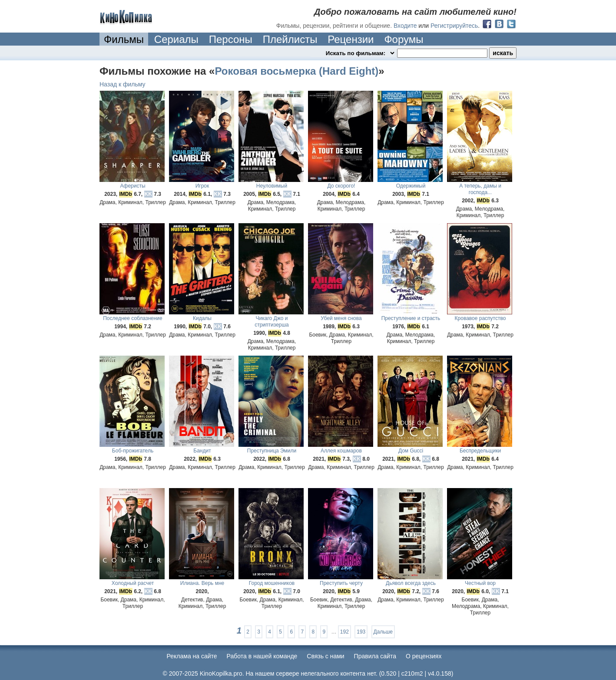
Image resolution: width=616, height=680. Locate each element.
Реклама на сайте (192, 656)
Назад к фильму (123, 84)
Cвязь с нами (325, 656)
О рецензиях (424, 656)
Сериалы (176, 39)
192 (344, 632)
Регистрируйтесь (454, 26)
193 (361, 632)
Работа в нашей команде (262, 656)
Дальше (383, 632)
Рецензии (351, 39)
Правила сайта (375, 656)
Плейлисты (290, 39)
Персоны (231, 39)
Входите (405, 26)
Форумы (404, 39)
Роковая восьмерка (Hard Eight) (296, 71)
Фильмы (124, 39)
